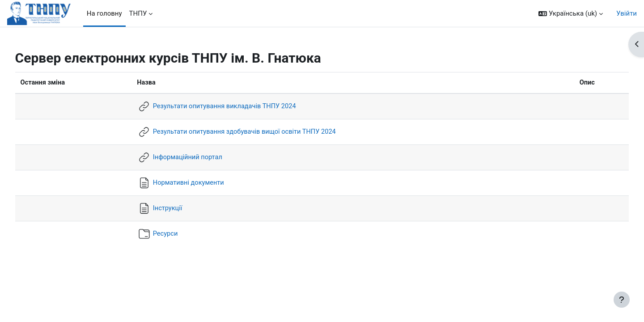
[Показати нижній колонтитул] (622, 300)
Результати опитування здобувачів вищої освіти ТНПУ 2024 (249, 131)
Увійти (627, 13)
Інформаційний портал (191, 157)
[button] (571, 14)
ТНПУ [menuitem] (138, 13)
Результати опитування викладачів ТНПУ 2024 (229, 106)
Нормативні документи (192, 182)
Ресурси (168, 233)
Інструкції (170, 208)
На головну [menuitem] (104, 13)
